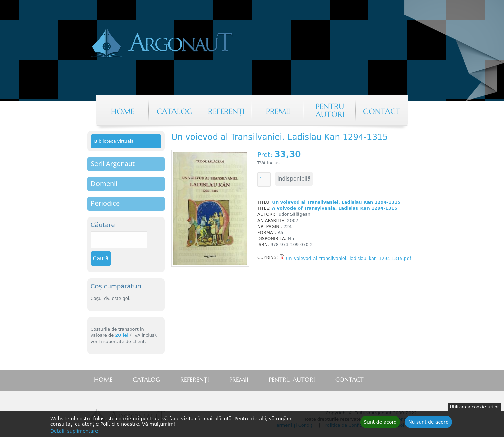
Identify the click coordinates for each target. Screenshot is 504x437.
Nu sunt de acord (428, 423)
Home (123, 111)
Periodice (105, 203)
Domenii (104, 183)
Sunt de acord (380, 423)
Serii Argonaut (113, 164)
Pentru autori (330, 110)
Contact (382, 111)
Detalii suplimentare (74, 432)
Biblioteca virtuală (114, 141)
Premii (278, 111)
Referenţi (226, 111)
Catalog (175, 111)
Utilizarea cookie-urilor (474, 408)
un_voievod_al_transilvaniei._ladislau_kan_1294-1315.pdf (349, 258)
